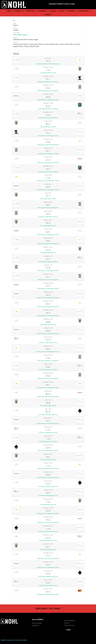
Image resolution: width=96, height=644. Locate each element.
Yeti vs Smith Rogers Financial (48, 127)
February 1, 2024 (48, 472)
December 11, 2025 (48, 76)
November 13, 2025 (48, 103)
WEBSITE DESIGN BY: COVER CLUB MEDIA (14, 640)
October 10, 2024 (48, 355)
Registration (84, 11)
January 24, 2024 (48, 481)
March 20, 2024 (48, 427)
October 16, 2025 (48, 139)
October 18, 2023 (48, 580)
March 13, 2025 (48, 220)
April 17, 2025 (48, 175)
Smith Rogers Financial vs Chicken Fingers (48, 595)
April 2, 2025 (48, 193)
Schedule (18, 11)
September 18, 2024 (48, 382)
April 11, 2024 (48, 400)
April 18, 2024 (48, 391)
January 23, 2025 (48, 274)
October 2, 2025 (48, 157)
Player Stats (30, 11)
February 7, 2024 (48, 463)
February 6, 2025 (48, 256)
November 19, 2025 (48, 94)
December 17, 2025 (48, 67)
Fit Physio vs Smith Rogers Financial (48, 343)
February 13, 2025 (48, 247)
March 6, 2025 (48, 229)
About (62, 11)
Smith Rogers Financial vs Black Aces (48, 415)
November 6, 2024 (48, 319)
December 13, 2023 (48, 508)
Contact (48, 15)
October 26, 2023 (48, 571)
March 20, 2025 (48, 211)
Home (9, 11)
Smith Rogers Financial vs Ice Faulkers (48, 109)
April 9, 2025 (48, 184)
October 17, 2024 (48, 346)
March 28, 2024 (48, 418)
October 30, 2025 (48, 121)
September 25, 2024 (48, 373)
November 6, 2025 (48, 112)
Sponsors (71, 11)
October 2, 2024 (48, 364)
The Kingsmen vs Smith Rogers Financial (48, 154)
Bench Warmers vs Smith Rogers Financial (48, 100)
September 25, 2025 (48, 166)
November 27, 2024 (48, 301)
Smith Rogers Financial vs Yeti (48, 73)
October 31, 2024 (48, 328)
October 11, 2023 (48, 589)
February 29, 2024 (48, 436)
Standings (42, 11)
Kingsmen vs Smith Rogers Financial (48, 217)
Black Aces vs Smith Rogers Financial (48, 451)
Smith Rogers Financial (20, 35)
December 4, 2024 (48, 292)
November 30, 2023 (48, 526)
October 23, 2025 (48, 130)
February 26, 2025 (48, 238)
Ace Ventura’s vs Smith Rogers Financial (48, 136)
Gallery (53, 11)
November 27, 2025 (48, 85)
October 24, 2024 (48, 337)
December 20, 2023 (48, 499)
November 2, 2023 (48, 562)
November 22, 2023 (48, 535)
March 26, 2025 (48, 202)
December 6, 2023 (48, 517)
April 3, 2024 (48, 409)
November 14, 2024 (48, 310)
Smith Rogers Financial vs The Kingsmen (48, 91)
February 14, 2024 (48, 454)
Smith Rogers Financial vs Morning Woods (48, 64)
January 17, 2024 (48, 490)
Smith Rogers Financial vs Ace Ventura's (48, 82)
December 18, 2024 (48, 283)
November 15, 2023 (48, 544)
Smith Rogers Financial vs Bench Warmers (48, 163)
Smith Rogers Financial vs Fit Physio (48, 118)
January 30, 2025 (48, 265)
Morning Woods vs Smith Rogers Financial (48, 181)
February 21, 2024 (48, 445)
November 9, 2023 (48, 553)
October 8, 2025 (48, 148)
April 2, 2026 (48, 58)
